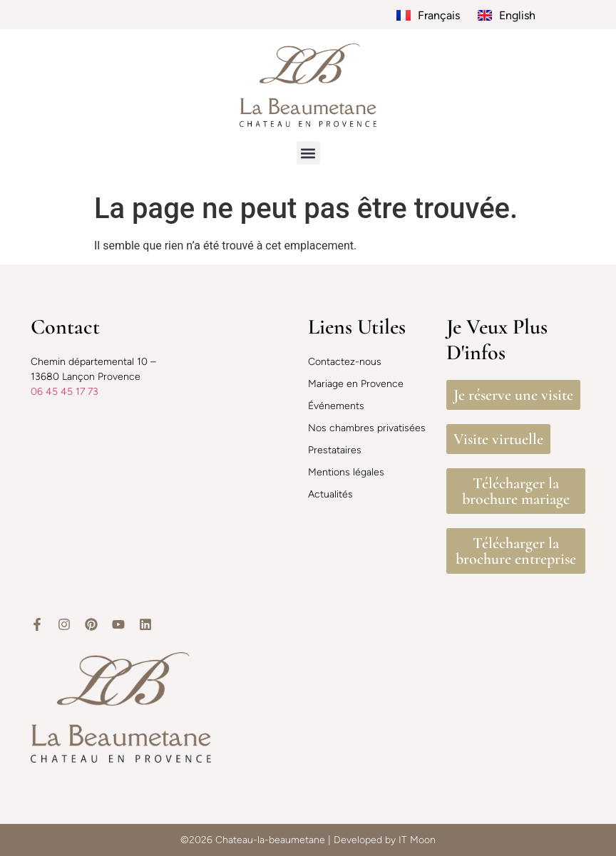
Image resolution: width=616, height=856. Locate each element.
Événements (336, 406)
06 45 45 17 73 (65, 392)
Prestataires (335, 450)
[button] (308, 153)
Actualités (330, 494)
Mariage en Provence (356, 384)
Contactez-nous (345, 362)
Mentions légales (346, 472)
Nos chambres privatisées (367, 428)
